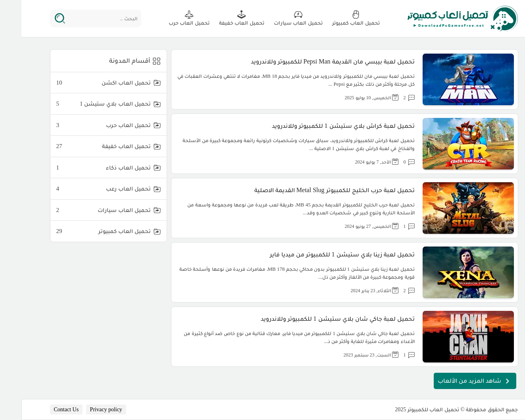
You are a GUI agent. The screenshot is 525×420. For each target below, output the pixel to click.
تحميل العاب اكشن (82, 83)
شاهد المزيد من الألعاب (454, 381)
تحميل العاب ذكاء (82, 168)
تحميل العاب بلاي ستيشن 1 (82, 104)
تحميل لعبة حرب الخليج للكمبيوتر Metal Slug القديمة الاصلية (313, 190)
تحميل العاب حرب (82, 125)
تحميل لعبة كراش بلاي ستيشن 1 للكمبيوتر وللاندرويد (322, 126)
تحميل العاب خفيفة (82, 146)
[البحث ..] (84, 19)
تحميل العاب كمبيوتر (82, 231)
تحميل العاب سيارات (82, 210)
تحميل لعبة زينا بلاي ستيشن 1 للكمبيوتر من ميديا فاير (321, 254)
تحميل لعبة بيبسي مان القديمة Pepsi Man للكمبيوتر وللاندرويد (311, 61)
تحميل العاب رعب (82, 189)
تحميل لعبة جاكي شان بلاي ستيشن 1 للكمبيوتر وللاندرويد (316, 319)
